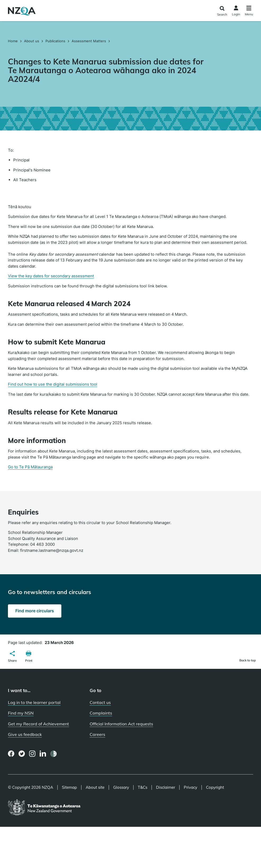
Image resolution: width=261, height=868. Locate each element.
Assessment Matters (89, 41)
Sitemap (69, 787)
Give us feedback (25, 734)
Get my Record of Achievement (38, 724)
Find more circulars (35, 611)
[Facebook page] (11, 754)
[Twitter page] (22, 754)
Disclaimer (166, 787)
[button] (12, 657)
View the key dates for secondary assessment (51, 276)
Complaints (101, 713)
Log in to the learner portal (34, 702)
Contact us (100, 702)
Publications (55, 41)
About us (32, 41)
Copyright (215, 787)
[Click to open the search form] (222, 11)
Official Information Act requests (121, 724)
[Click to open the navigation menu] (249, 11)
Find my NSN (21, 713)
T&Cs (143, 787)
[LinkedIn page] (43, 754)
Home (13, 41)
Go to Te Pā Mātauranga (30, 467)
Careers (97, 734)
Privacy (191, 787)
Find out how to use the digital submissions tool (53, 384)
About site (95, 787)
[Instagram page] (32, 754)
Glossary (121, 787)
